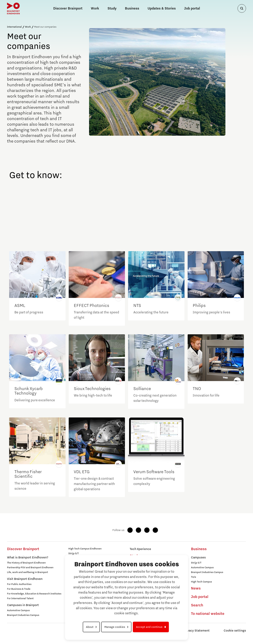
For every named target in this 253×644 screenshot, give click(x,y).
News (196, 588)
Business (132, 8)
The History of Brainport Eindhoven (26, 563)
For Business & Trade (19, 589)
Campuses (198, 558)
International (14, 27)
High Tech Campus (201, 582)
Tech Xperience (140, 549)
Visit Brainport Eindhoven (25, 579)
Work (28, 27)
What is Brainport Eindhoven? (28, 558)
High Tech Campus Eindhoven (85, 549)
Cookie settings (235, 631)
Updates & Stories (162, 8)
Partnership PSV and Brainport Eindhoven (30, 568)
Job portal (192, 8)
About (90, 627)
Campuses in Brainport (23, 605)
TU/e (194, 577)
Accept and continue (149, 627)
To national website (208, 614)
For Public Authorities (19, 584)
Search (197, 605)
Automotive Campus (18, 610)
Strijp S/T (74, 553)
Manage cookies (115, 627)
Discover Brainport (23, 549)
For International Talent (20, 598)
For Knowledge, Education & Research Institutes (34, 594)
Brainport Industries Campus (23, 615)
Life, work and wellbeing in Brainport (27, 572)
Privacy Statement (197, 631)
